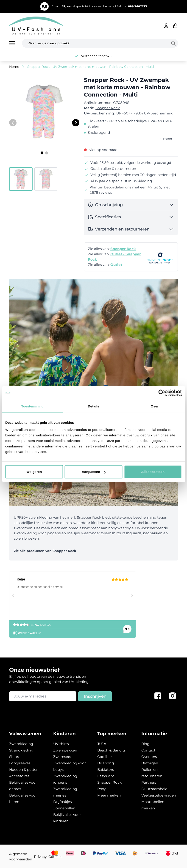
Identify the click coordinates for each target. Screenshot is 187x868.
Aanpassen (94, 472)
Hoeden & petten (24, 770)
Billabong (106, 763)
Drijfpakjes (62, 802)
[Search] (174, 43)
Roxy (102, 789)
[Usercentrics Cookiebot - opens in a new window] (162, 393)
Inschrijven (95, 696)
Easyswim (106, 776)
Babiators (106, 770)
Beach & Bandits (111, 750)
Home (14, 67)
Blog (145, 744)
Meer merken (109, 795)
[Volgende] (76, 123)
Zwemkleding (21, 744)
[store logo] (36, 26)
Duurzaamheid (154, 789)
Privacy (40, 857)
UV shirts (61, 744)
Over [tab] (155, 406)
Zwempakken (65, 750)
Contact (148, 750)
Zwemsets (62, 757)
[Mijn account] (166, 26)
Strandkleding (21, 750)
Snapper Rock (108, 108)
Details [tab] (94, 406)
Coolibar (105, 757)
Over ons (149, 757)
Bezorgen (150, 763)
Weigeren (34, 472)
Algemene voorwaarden (21, 857)
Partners (149, 782)
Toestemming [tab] (32, 406)
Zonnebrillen (64, 808)
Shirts (14, 757)
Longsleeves (20, 763)
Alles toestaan (153, 472)
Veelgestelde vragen (159, 795)
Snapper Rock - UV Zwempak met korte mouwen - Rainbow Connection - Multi (91, 67)
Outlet (116, 265)
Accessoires (19, 776)
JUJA (102, 744)
